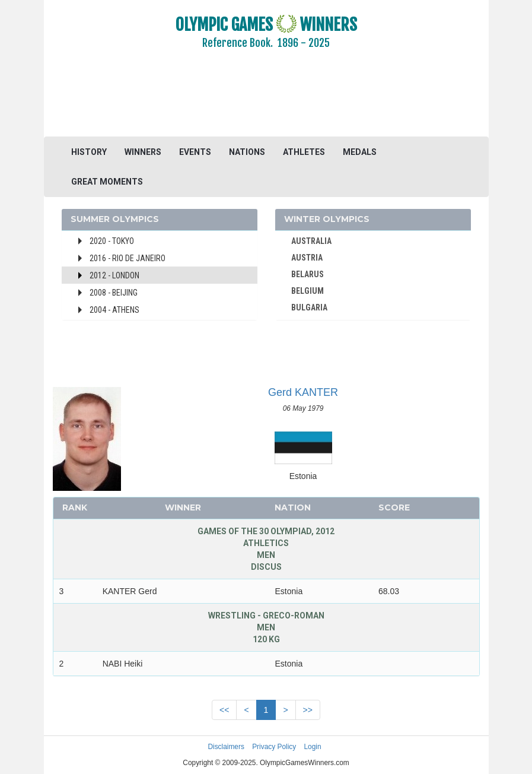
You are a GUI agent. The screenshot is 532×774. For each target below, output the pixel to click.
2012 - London (114, 275)
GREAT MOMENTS (107, 182)
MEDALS (360, 152)
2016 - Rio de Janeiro (128, 258)
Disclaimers (226, 747)
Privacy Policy (274, 747)
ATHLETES (304, 152)
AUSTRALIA (311, 241)
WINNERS (143, 152)
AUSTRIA (307, 258)
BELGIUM (308, 291)
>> (308, 710)
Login (313, 747)
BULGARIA (309, 307)
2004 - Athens (114, 310)
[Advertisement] (266, 101)
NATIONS (247, 152)
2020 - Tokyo (112, 241)
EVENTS (195, 152)
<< (224, 710)
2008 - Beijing (114, 293)
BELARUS (308, 274)
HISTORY (89, 152)
